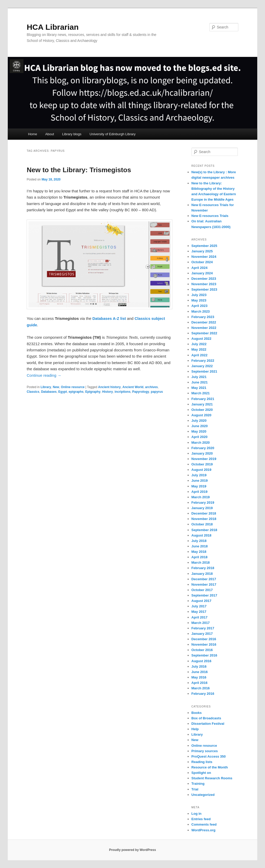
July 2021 (199, 377)
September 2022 (204, 333)
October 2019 (202, 464)
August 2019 (201, 470)
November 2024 (204, 257)
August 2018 (201, 535)
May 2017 (199, 612)
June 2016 (200, 672)
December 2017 (204, 579)
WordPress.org (204, 830)
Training (198, 784)
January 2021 (202, 404)
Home (32, 134)
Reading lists (202, 762)
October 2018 (202, 524)
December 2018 (204, 513)
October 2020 (202, 410)
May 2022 (199, 349)
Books (197, 713)
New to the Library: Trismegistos (79, 170)
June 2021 (200, 382)
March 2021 (201, 393)
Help (195, 729)
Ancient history (109, 387)
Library (46, 387)
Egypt (62, 392)
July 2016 (199, 666)
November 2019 (204, 459)
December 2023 (204, 279)
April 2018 (200, 557)
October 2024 (202, 262)
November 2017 (204, 584)
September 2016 (204, 655)
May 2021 (199, 388)
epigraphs (76, 392)
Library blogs (72, 134)
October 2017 (202, 590)
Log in (197, 814)
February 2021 (203, 399)
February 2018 (203, 568)
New (56, 387)
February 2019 (203, 503)
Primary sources (205, 751)
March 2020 (201, 443)
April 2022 (200, 355)
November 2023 (204, 284)
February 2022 (203, 361)
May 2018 (199, 552)
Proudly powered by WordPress (132, 850)
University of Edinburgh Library (113, 134)
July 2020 (199, 421)
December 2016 (204, 639)
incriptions (123, 392)
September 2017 (204, 595)
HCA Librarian (53, 27)
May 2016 (199, 677)
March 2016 (201, 688)
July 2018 (199, 541)
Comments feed (204, 824)
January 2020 (202, 453)
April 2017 (200, 617)
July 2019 (199, 475)
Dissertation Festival (208, 724)
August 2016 (201, 661)
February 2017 (203, 628)
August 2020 (201, 415)
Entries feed (201, 819)
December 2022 (204, 322)
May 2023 (199, 300)
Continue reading (44, 375)
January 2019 (202, 508)
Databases (49, 392)
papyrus (157, 392)
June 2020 (200, 426)
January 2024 (202, 273)
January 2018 (202, 574)
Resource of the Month (210, 767)
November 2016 (204, 644)
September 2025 (204, 246)
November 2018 (204, 519)
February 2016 (203, 694)
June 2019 (200, 481)
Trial (195, 789)
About (50, 134)
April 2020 (200, 437)
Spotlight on (201, 773)
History (108, 392)
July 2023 (199, 295)
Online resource (73, 387)
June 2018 (200, 546)
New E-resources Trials (210, 216)
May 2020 (199, 431)
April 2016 (200, 683)
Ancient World (133, 387)
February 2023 (203, 317)
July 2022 (199, 344)
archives (152, 387)
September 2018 (204, 530)
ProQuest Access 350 (209, 756)
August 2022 (201, 339)
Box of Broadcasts (206, 718)
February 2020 (203, 448)
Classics (33, 392)
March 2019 (201, 497)
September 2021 (204, 371)
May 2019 (199, 486)
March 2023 (201, 311)
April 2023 (200, 306)
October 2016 (202, 650)
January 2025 (202, 251)
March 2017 (201, 623)
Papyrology (141, 392)
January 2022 (202, 366)
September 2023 (204, 289)
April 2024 (200, 268)
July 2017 (199, 606)
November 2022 (204, 328)
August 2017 (201, 601)
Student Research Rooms (212, 778)
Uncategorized (203, 795)
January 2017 (202, 634)
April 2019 (200, 492)
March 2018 (201, 563)
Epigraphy (93, 392)
